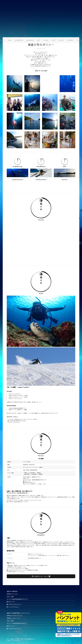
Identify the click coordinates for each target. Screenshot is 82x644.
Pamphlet (70, 40)
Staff (54, 40)
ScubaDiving (19, 40)
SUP (39, 40)
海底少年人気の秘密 (41, 71)
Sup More (65, 179)
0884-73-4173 (27, 481)
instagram (16, 607)
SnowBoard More (41, 179)
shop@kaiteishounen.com (29, 483)
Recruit (61, 40)
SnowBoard (30, 40)
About (10, 40)
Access (46, 40)
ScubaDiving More (17, 179)
